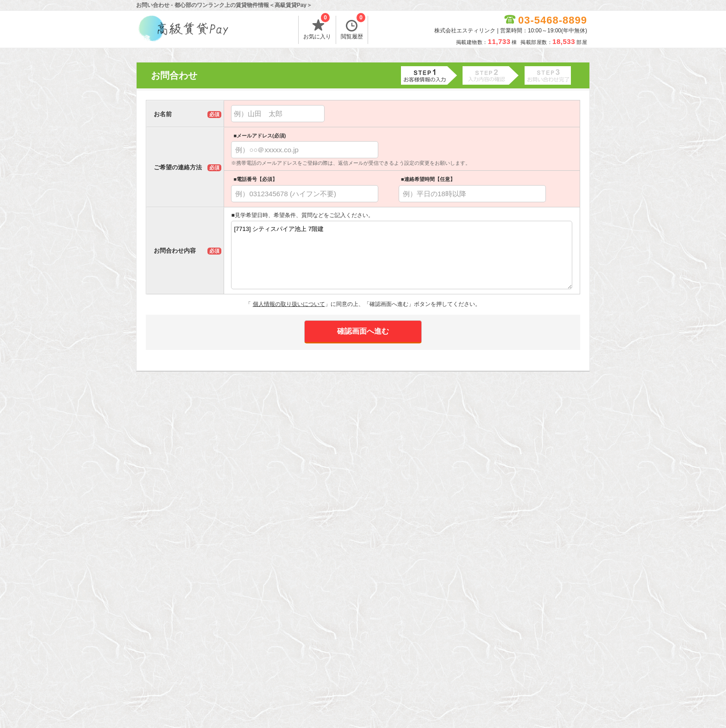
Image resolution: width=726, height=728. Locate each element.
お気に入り (317, 28)
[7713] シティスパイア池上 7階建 (402, 255)
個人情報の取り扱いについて (289, 304)
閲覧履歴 (353, 28)
